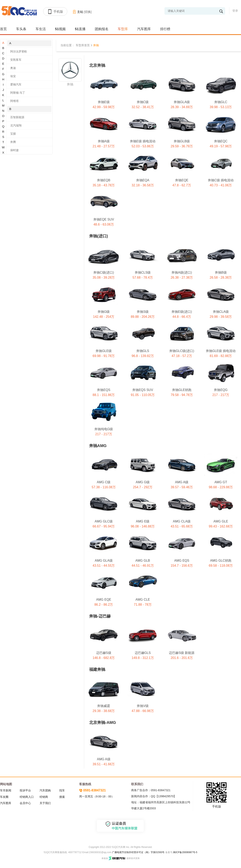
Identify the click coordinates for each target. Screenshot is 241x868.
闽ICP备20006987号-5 (185, 852)
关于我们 (45, 803)
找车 (62, 790)
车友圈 (4, 797)
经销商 (44, 797)
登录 (235, 11)
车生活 (41, 29)
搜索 (62, 797)
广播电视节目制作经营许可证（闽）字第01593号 (138, 852)
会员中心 (25, 803)
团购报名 (102, 29)
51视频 (60, 29)
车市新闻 (6, 790)
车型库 (123, 29)
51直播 (80, 29)
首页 (3, 29)
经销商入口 (27, 797)
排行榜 (165, 29)
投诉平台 (25, 790)
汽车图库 (144, 29)
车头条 (21, 29)
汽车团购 (45, 790)
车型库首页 (83, 45)
